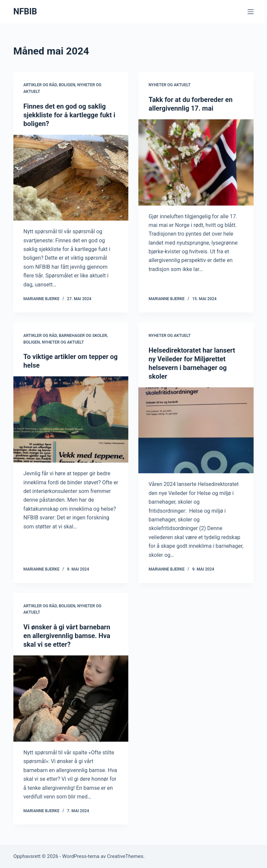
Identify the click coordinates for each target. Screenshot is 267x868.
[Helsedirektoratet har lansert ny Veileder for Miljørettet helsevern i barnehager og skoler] (196, 430)
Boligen (67, 85)
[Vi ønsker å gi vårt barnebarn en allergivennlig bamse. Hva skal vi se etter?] (71, 699)
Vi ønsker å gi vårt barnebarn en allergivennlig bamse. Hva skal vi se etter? (67, 636)
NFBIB (25, 12)
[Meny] (251, 12)
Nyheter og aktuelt (169, 85)
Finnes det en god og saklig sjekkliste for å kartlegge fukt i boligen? (69, 115)
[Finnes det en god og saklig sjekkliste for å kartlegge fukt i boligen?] (71, 178)
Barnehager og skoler (83, 336)
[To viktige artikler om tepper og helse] (71, 419)
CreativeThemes (125, 856)
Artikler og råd (40, 85)
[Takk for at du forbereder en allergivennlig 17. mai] (196, 162)
